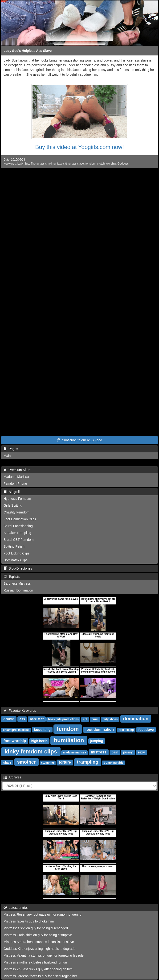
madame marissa (75, 753)
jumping (97, 741)
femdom (90, 164)
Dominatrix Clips (16, 560)
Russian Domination (18, 590)
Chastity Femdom (16, 512)
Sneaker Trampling (17, 533)
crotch (101, 164)
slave (7, 762)
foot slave (146, 730)
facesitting (42, 730)
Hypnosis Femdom (17, 499)
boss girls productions (63, 719)
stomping (48, 763)
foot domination (100, 730)
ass (22, 719)
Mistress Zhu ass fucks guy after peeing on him (38, 969)
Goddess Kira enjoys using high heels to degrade (39, 949)
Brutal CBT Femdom (18, 540)
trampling (88, 762)
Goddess (123, 164)
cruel (95, 719)
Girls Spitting (13, 505)
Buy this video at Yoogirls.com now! (79, 147)
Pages (11, 449)
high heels (39, 741)
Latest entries (16, 908)
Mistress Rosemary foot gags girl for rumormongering (43, 914)
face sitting (64, 164)
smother (26, 762)
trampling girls (114, 763)
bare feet (37, 719)
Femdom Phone (15, 484)
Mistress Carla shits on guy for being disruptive (38, 935)
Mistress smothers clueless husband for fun (35, 962)
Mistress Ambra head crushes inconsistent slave (39, 942)
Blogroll (12, 492)
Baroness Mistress (17, 583)
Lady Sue (23, 164)
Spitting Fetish (14, 546)
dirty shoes (110, 719)
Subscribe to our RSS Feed (79, 440)
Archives (12, 777)
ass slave (78, 164)
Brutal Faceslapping (18, 526)
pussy (128, 752)
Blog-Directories (18, 568)
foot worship (15, 741)
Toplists (12, 577)
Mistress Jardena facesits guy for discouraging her (40, 976)
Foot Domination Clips (20, 519)
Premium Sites (17, 470)
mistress (99, 752)
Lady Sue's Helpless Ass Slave (28, 51)
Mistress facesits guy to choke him (29, 921)
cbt (85, 719)
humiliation (69, 740)
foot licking (126, 730)
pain (115, 752)
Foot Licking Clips (17, 553)
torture (65, 762)
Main (7, 456)
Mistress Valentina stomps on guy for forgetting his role (44, 955)
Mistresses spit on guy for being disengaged (36, 928)
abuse (9, 719)
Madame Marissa (16, 477)
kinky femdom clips (31, 751)
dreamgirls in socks (16, 730)
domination (136, 719)
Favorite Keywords (20, 711)
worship (111, 164)
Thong (35, 164)
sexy (141, 752)
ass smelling (48, 164)
